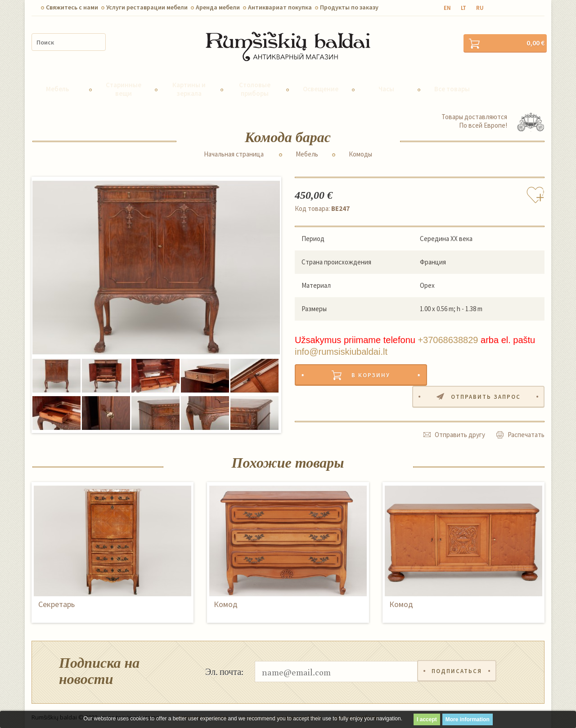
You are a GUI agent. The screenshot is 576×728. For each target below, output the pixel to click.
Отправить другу (460, 409)
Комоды (360, 151)
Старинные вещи (124, 85)
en (447, 8)
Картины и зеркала (189, 85)
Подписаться (457, 668)
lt (463, 8)
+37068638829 (448, 336)
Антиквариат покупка (280, 7)
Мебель (58, 85)
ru (480, 8)
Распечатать (526, 409)
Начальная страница (234, 151)
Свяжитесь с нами (72, 7)
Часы (386, 85)
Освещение (321, 85)
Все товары (452, 85)
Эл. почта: (224, 668)
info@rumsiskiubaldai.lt (341, 348)
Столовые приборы (255, 85)
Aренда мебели (218, 7)
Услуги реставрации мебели (147, 7)
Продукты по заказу (349, 7)
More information (468, 719)
